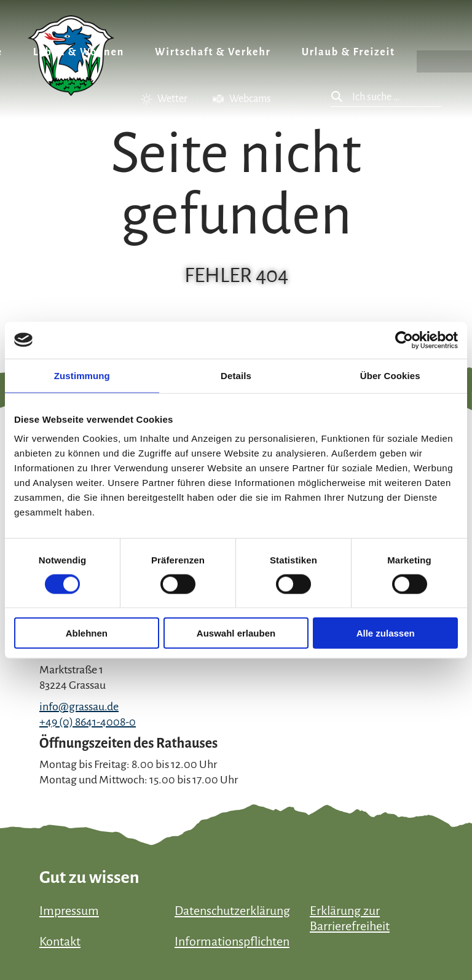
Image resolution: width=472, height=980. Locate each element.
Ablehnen (87, 633)
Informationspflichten (232, 941)
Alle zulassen (386, 633)
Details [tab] (236, 375)
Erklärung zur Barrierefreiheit (350, 918)
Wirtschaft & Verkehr (213, 52)
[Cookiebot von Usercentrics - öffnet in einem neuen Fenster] (404, 340)
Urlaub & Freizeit (348, 52)
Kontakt (60, 941)
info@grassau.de (79, 707)
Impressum (69, 911)
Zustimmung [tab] (82, 375)
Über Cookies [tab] (390, 375)
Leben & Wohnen (79, 52)
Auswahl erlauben (236, 633)
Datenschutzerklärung (232, 911)
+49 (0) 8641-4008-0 (88, 722)
